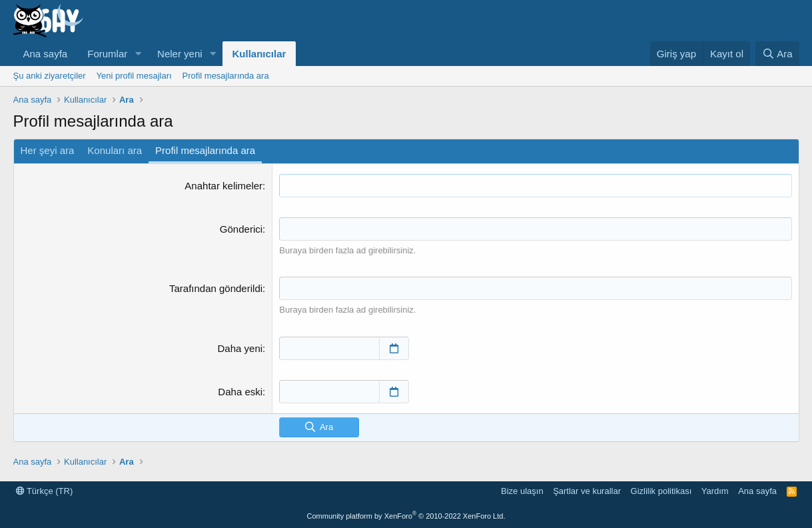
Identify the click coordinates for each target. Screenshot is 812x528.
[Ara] (777, 54)
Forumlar (107, 54)
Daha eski (240, 392)
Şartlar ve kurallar (587, 491)
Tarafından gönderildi (216, 288)
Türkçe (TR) (45, 491)
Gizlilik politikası (661, 491)
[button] (138, 54)
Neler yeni (180, 54)
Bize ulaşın (522, 491)
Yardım (715, 491)
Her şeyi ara (48, 150)
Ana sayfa (46, 54)
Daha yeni (240, 348)
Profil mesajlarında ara (226, 76)
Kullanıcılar (259, 54)
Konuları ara (115, 150)
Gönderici (241, 229)
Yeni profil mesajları (134, 76)
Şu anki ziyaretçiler (50, 76)
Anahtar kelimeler (223, 186)
